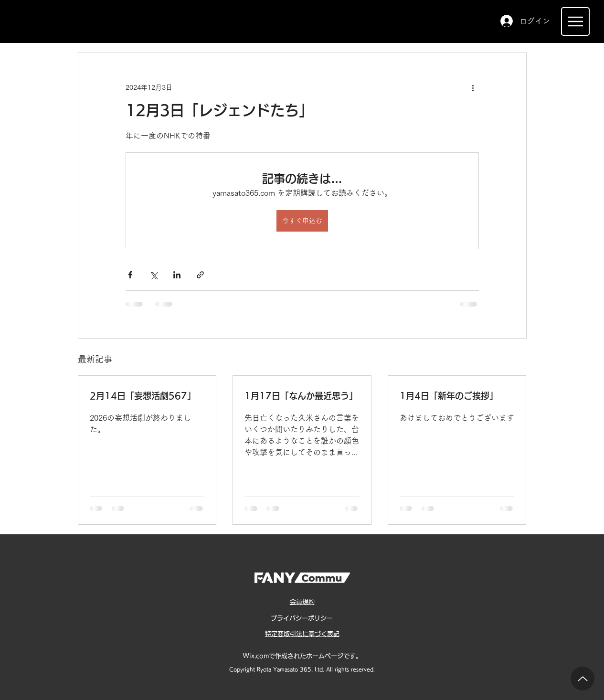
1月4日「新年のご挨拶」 (449, 396)
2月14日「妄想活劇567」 (143, 396)
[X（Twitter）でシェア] (154, 275)
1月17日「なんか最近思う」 (301, 396)
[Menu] (575, 21)
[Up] (583, 679)
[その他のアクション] (473, 87)
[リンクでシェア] (200, 275)
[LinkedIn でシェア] (177, 275)
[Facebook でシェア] (130, 275)
